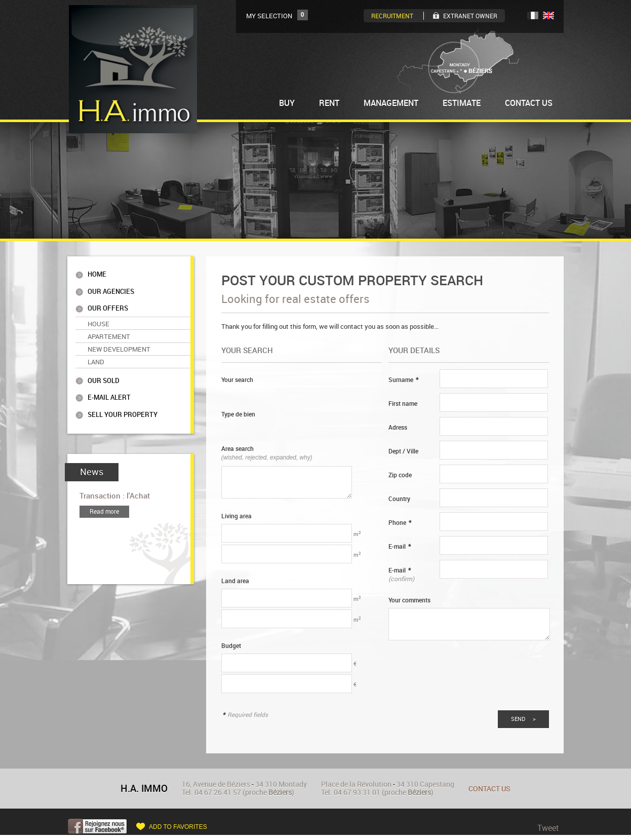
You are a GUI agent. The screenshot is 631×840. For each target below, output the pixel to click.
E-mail (400, 546)
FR (533, 15)
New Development (119, 346)
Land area (235, 581)
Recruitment (392, 16)
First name (403, 404)
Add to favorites (178, 827)
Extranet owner (470, 16)
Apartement (109, 333)
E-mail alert (109, 392)
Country (399, 499)
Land (96, 358)
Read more (104, 505)
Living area (236, 516)
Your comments (409, 600)
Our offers (108, 307)
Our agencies (111, 291)
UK (548, 15)
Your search (237, 380)
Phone (400, 523)
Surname (403, 380)
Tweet (548, 828)
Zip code (400, 475)
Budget (231, 646)
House (98, 321)
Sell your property (123, 409)
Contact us (489, 789)
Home (97, 274)
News (92, 466)
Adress (398, 427)
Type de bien (238, 414)
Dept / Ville (403, 451)
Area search (267, 453)
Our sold (104, 376)
